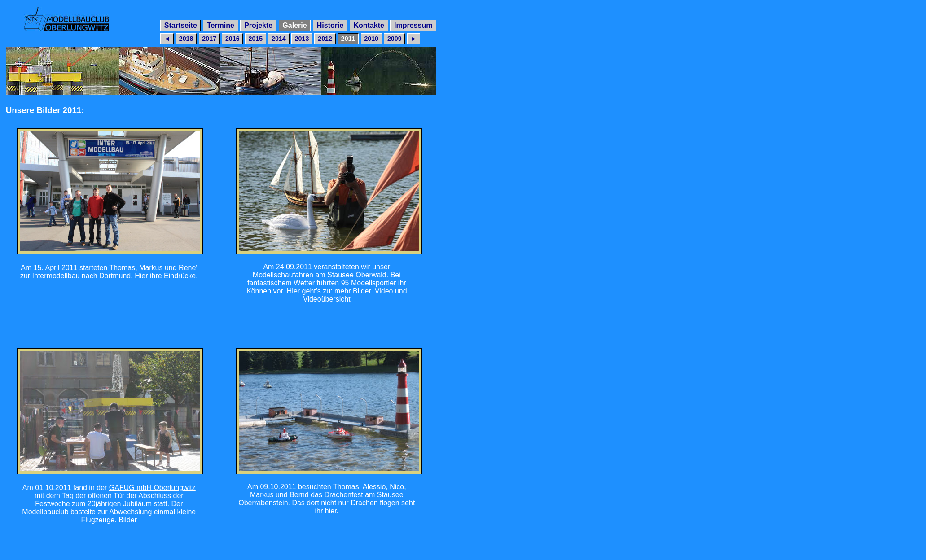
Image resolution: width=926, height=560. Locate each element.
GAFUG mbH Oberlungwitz (152, 488)
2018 (186, 39)
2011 (348, 39)
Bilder (128, 520)
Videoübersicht (327, 299)
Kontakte (369, 25)
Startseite (181, 25)
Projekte (258, 25)
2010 (371, 39)
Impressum (413, 25)
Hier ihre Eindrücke (165, 276)
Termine (221, 25)
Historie (330, 25)
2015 (255, 39)
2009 (395, 39)
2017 (209, 39)
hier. (332, 511)
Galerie (294, 25)
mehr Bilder (353, 291)
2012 (325, 39)
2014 (279, 39)
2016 (233, 39)
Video (384, 291)
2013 (302, 39)
